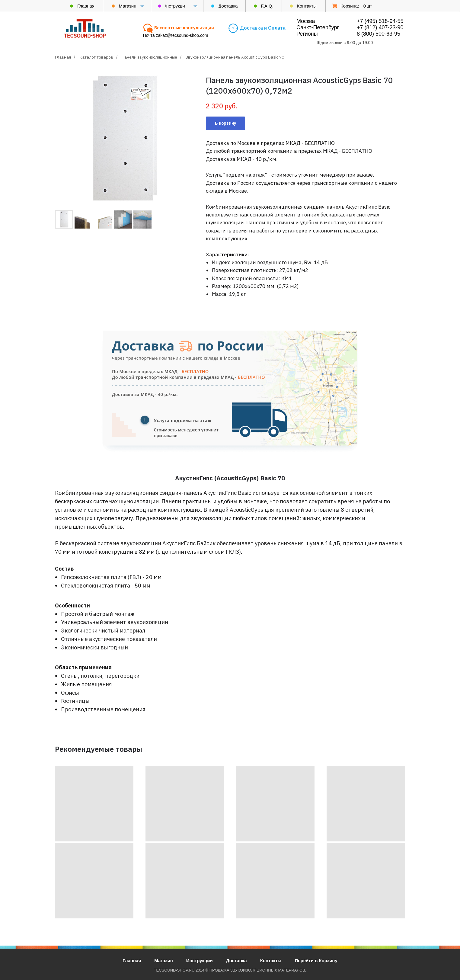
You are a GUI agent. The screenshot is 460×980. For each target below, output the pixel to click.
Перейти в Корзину (316, 961)
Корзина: (350, 6)
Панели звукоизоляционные (149, 57)
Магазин (164, 961)
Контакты (271, 961)
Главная (63, 57)
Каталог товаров (96, 57)
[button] (184, 28)
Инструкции (200, 961)
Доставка (236, 961)
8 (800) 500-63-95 (379, 34)
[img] (85, 28)
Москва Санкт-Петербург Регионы (318, 27)
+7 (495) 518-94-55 (380, 21)
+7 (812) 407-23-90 (380, 27)
